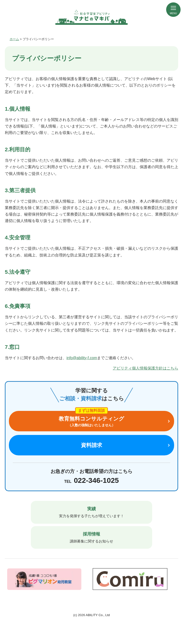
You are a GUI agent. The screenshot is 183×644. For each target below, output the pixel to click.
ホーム (14, 39)
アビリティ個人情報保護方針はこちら (145, 368)
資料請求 (91, 445)
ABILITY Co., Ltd (98, 615)
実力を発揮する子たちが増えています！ (91, 512)
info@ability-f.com (82, 358)
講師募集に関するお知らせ (91, 537)
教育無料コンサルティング (91, 422)
